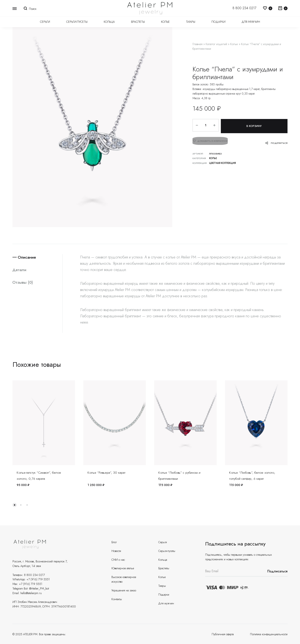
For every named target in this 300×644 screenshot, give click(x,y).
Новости (116, 551)
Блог (114, 542)
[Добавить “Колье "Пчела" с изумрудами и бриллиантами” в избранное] (210, 141)
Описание (28, 257)
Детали (20, 270)
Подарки (218, 22)
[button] (15, 505)
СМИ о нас (118, 560)
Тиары (191, 22)
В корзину (254, 125)
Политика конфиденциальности (269, 634)
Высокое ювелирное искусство (124, 579)
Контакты (117, 599)
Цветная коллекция (222, 161)
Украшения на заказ (124, 590)
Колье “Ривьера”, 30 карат (106, 473)
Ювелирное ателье (123, 568)
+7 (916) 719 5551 (38, 579)
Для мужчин (251, 22)
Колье (165, 22)
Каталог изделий (216, 44)
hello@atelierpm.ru (31, 593)
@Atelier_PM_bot (39, 588)
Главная (197, 44)
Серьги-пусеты (77, 22)
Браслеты (138, 22)
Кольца (109, 22)
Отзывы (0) (23, 283)
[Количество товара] (205, 125)
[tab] (37, 257)
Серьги (45, 22)
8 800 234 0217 (244, 8)
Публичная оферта (223, 634)
